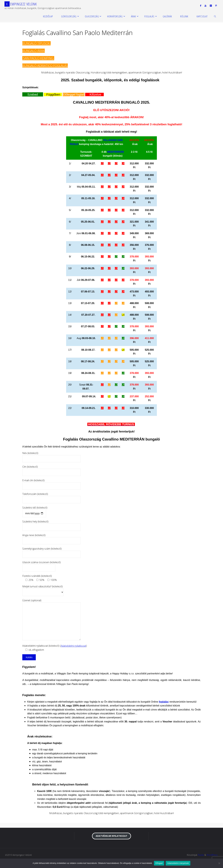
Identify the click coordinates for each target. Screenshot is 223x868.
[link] (215, 16)
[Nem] (219, 863)
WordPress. (212, 855)
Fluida (200, 855)
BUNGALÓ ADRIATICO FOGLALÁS (45, 66)
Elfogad (159, 863)
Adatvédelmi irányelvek (178, 863)
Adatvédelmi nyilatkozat (73, 646)
